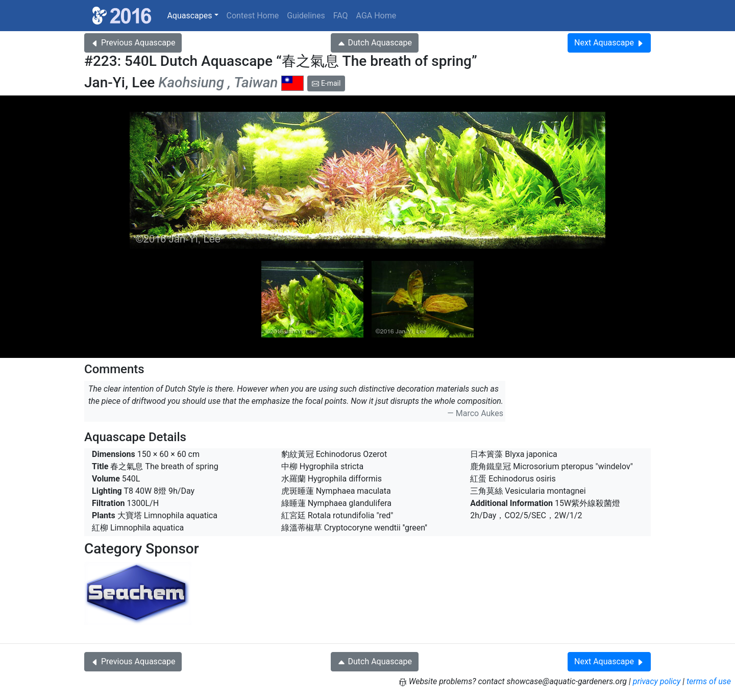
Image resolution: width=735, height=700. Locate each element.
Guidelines (306, 16)
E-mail (326, 83)
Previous (133, 43)
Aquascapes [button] (189, 16)
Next (609, 43)
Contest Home (253, 16)
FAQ (341, 16)
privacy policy (657, 681)
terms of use (709, 681)
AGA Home (376, 16)
